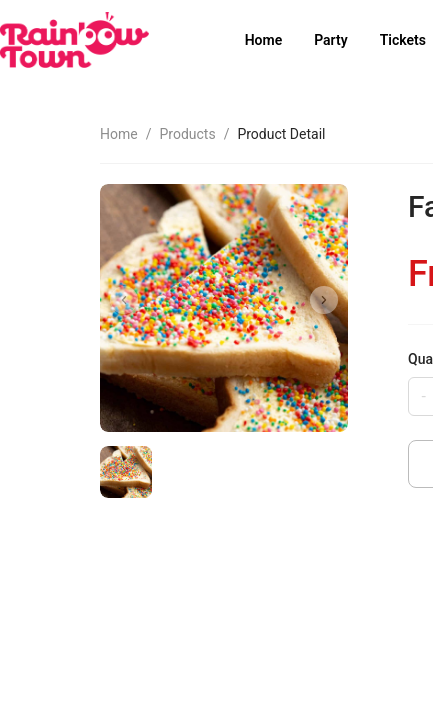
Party (330, 40)
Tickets (403, 40)
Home (264, 40)
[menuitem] (264, 40)
